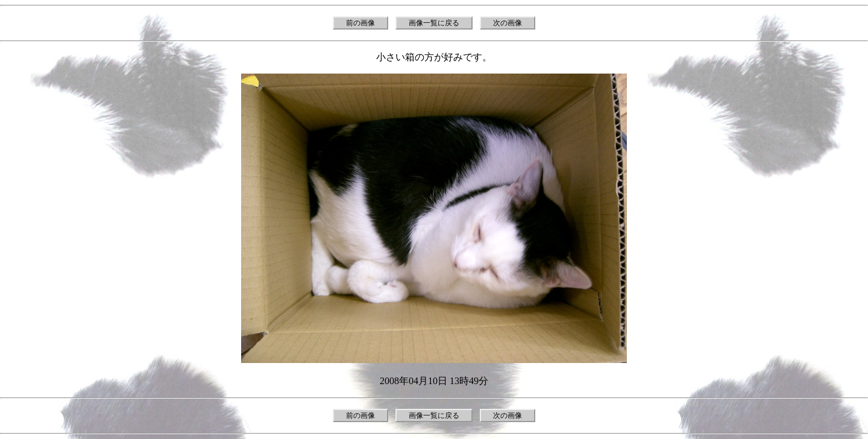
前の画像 (360, 23)
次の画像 (508, 23)
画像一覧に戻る (434, 23)
